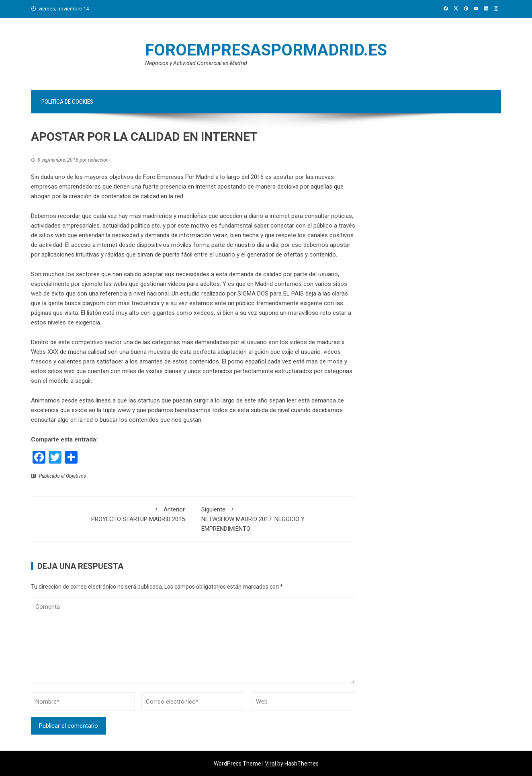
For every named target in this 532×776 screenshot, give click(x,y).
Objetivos (76, 476)
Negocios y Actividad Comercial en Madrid (196, 63)
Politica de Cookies (67, 102)
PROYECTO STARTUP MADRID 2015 (112, 514)
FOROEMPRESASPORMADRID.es (266, 50)
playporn (94, 303)
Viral (270, 764)
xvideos (204, 313)
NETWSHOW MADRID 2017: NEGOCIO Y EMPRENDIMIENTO (274, 518)
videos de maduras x (317, 342)
